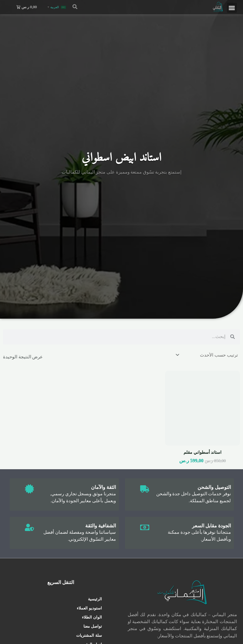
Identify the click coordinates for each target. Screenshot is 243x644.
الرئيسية (95, 599)
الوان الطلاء (92, 617)
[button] (232, 8)
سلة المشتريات (89, 635)
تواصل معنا (93, 626)
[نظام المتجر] (207, 355)
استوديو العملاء (89, 608)
